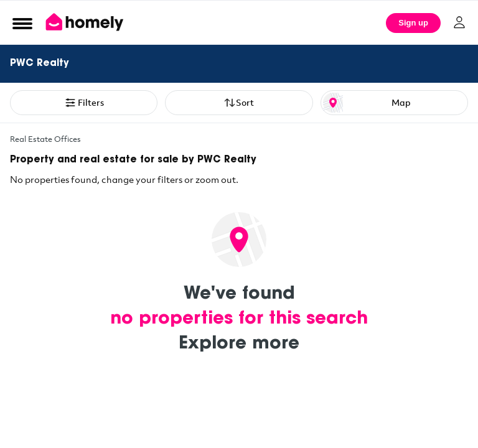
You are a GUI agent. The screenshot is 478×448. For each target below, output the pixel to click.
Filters (84, 103)
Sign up (413, 23)
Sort (239, 103)
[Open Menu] (22, 23)
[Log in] (459, 22)
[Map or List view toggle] (394, 103)
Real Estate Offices (45, 139)
